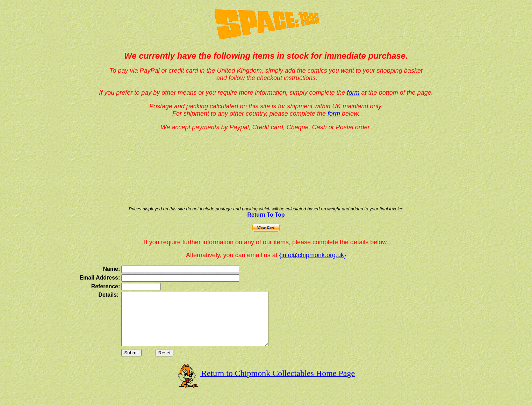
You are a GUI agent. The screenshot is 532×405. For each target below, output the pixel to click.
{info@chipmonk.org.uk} (313, 255)
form (353, 93)
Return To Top (266, 215)
